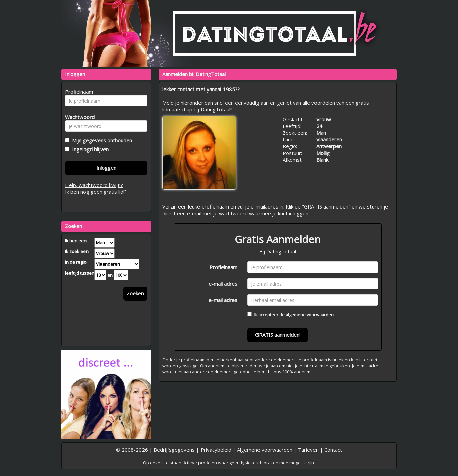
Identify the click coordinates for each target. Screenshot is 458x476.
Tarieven (308, 450)
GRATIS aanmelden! (278, 335)
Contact (333, 450)
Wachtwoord (78, 117)
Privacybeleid (216, 450)
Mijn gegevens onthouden (101, 140)
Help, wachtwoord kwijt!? (94, 185)
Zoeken (135, 293)
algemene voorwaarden (310, 315)
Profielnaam (223, 267)
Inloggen (106, 168)
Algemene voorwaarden (265, 450)
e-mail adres (223, 284)
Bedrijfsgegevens (174, 450)
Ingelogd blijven (89, 149)
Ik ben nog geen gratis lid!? (96, 192)
